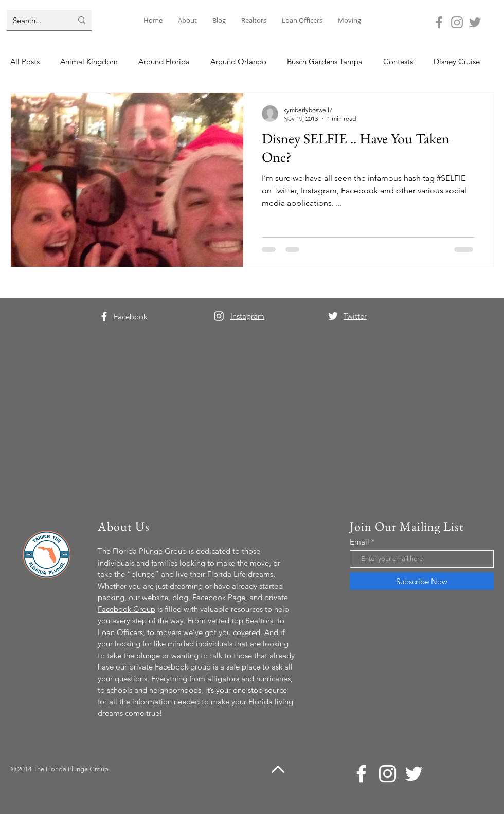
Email (359, 542)
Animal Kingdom (89, 61)
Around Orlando (238, 61)
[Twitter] (475, 22)
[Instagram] (457, 22)
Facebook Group (127, 609)
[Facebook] (439, 22)
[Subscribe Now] (422, 581)
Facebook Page (219, 597)
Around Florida (164, 61)
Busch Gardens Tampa (325, 61)
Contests (398, 61)
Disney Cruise (457, 61)
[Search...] (35, 20)
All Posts (25, 61)
